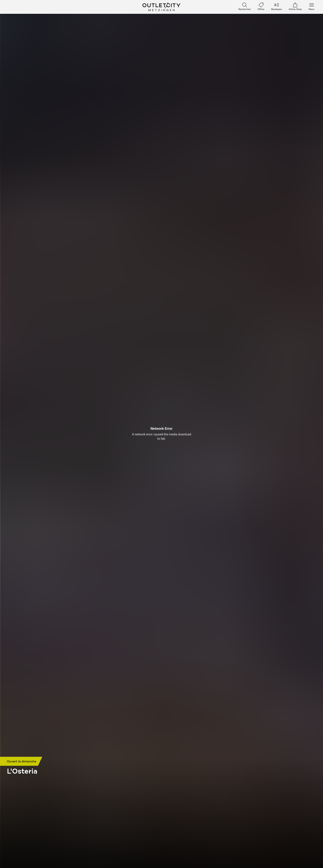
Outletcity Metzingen (162, 7)
